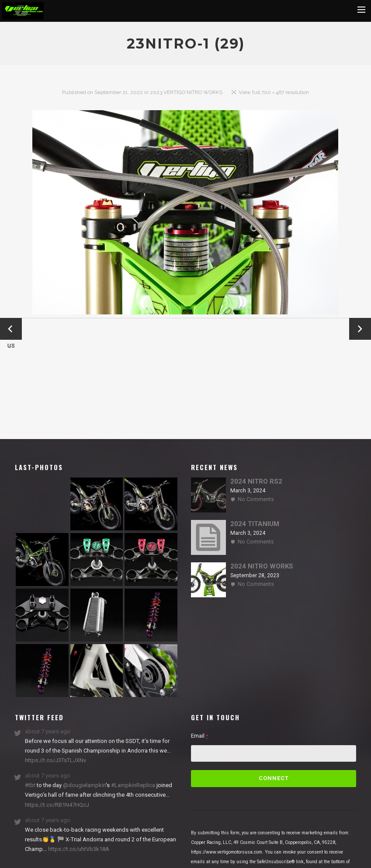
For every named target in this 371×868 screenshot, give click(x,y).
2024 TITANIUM (255, 524)
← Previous (11, 329)
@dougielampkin (84, 785)
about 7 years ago (48, 731)
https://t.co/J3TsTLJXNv (55, 760)
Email (199, 736)
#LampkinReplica (133, 785)
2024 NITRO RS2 (256, 481)
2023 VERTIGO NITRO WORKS (186, 92)
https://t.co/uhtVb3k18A (78, 849)
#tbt (30, 785)
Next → (360, 329)
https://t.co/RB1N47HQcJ (57, 805)
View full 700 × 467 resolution (274, 92)
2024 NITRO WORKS (262, 566)
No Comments (256, 499)
